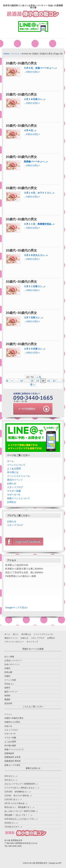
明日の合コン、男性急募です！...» (19, 807)
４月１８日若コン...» (34, 99)
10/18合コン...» (11, 823)
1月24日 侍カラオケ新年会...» (18, 796)
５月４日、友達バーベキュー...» (40, 68)
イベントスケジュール (18, 476)
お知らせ (12, 483)
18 (32, 381)
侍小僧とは (13, 472)
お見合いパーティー (13, 660)
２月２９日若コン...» (34, 349)
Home (6, 54)
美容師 (7, 696)
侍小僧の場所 (10, 746)
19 (37, 381)
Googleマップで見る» (16, 608)
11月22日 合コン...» (13, 799)
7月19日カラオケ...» (13, 827)
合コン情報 (9, 657)
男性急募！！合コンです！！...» (18, 815)
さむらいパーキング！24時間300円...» (21, 784)
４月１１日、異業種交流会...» (39, 224)
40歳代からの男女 (12, 722)
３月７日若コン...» (33, 318)
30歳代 (7, 676)
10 (21, 381)
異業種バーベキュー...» (36, 162)
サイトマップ (32, 642)
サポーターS (14, 495)
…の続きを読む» (32, 72)
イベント (15, 54)
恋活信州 (8, 703)
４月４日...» (30, 130)
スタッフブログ (15, 487)
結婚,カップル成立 (12, 765)
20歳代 (7, 668)
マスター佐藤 (14, 491)
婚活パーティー (11, 692)
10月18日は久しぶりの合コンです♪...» (21, 819)
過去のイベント (15, 480)
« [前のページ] (12, 381)
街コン (16, 634)
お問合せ (12, 502)
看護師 (7, 699)
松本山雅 (8, 672)
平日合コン (9, 684)
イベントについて (16, 465)
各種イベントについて (18, 498)
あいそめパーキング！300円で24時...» (21, 811)
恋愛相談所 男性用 (12, 761)
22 (54, 381)
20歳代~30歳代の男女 (14, 718)
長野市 (7, 688)
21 (49, 381)
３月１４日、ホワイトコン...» (39, 193)
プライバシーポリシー (14, 642)
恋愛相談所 (9, 753)
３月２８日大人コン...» (36, 255)
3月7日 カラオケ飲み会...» (16, 803)
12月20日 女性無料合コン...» (18, 792)
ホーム (10, 461)
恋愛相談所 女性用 (12, 757)
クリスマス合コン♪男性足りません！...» (22, 788)
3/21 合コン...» (11, 776)
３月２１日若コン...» (34, 286)
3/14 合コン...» (11, 780)
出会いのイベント (12, 664)
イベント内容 (10, 680)
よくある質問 (14, 469)
